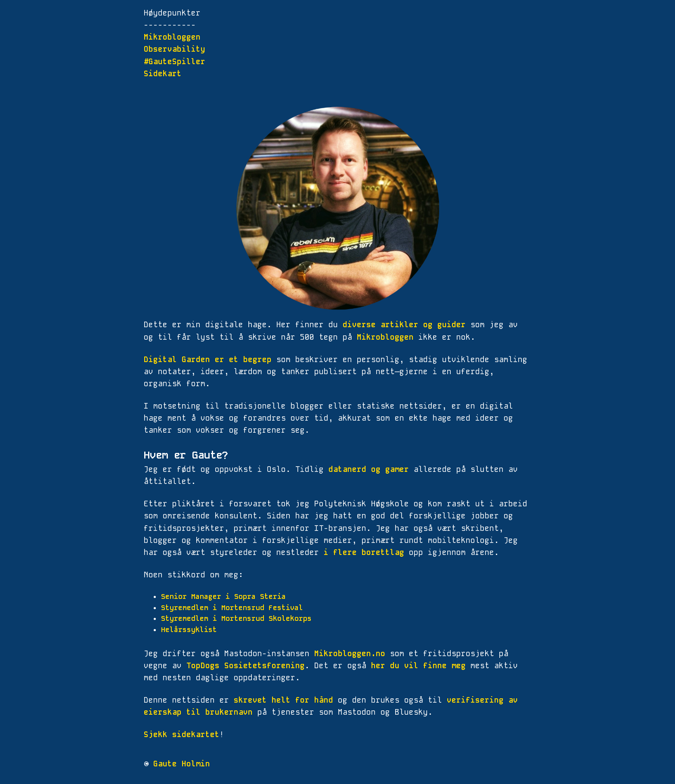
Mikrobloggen (172, 37)
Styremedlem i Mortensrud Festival (232, 608)
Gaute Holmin (182, 764)
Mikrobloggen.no (350, 654)
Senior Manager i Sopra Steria (223, 597)
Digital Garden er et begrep (208, 359)
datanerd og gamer (369, 469)
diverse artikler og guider (404, 325)
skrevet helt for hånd (283, 700)
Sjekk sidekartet (182, 734)
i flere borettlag (364, 552)
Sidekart (163, 74)
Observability (175, 49)
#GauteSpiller (175, 62)
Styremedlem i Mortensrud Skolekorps (236, 618)
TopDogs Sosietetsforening (246, 666)
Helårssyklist (189, 630)
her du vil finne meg (418, 666)
